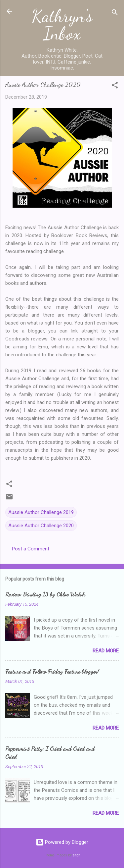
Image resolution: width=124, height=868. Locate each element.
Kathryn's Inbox (62, 25)
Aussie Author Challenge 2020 (41, 526)
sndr (76, 855)
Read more (106, 651)
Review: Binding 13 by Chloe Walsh (45, 594)
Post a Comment (31, 549)
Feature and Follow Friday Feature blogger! (52, 671)
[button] (115, 86)
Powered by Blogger (62, 842)
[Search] (115, 13)
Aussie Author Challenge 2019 (41, 512)
